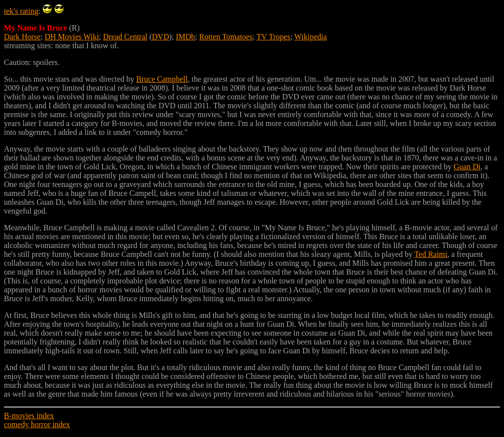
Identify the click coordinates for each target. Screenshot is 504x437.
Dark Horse (22, 37)
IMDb (185, 37)
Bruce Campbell (162, 79)
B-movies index (29, 416)
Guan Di (467, 167)
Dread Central (125, 37)
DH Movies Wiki (72, 37)
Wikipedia (311, 37)
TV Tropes (273, 37)
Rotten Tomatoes (226, 37)
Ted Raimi (431, 254)
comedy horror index (37, 424)
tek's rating (21, 11)
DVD (161, 37)
